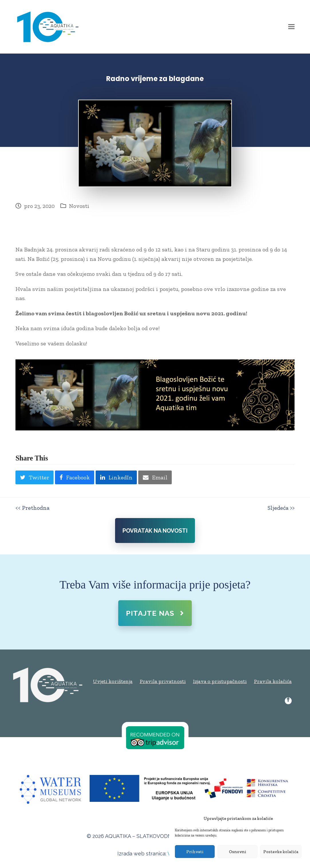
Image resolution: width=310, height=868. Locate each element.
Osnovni (238, 852)
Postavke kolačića (281, 852)
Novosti (79, 206)
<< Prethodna (32, 508)
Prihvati (195, 852)
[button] (291, 27)
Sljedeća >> (281, 508)
